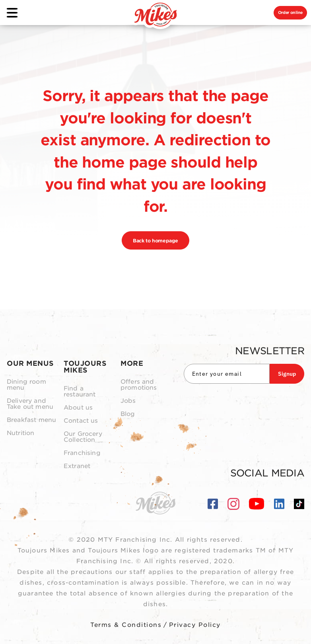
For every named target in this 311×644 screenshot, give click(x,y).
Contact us (81, 421)
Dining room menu (26, 385)
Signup (287, 374)
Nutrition (20, 433)
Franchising (82, 453)
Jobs (128, 401)
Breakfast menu (31, 420)
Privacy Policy (195, 625)
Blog (128, 414)
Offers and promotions (139, 385)
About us (78, 408)
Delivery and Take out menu (30, 404)
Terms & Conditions (126, 625)
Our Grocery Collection (83, 437)
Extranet (77, 466)
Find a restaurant (80, 392)
